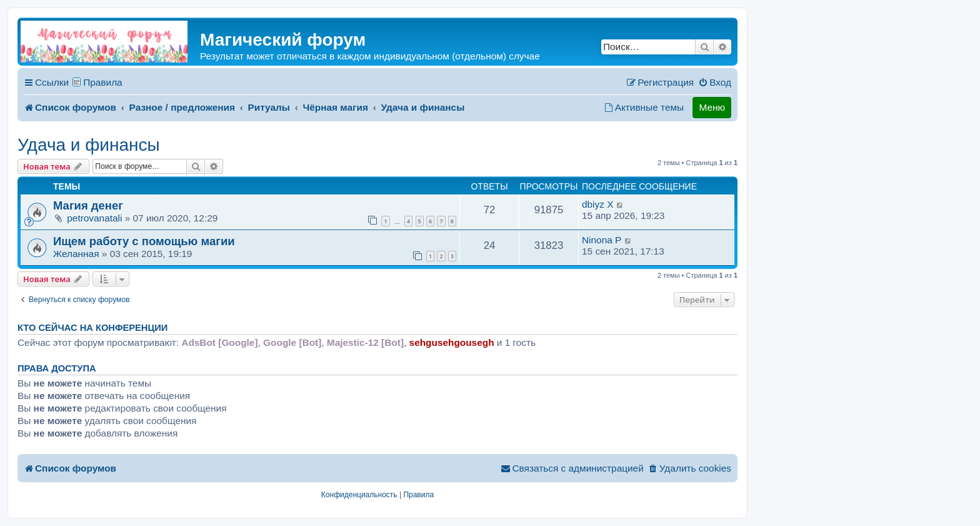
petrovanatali (94, 218)
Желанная (76, 254)
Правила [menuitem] (103, 82)
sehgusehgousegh (452, 342)
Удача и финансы (89, 145)
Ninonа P (602, 240)
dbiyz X (597, 204)
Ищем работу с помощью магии (144, 241)
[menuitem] (715, 83)
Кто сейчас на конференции (92, 328)
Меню (712, 107)
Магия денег (88, 205)
